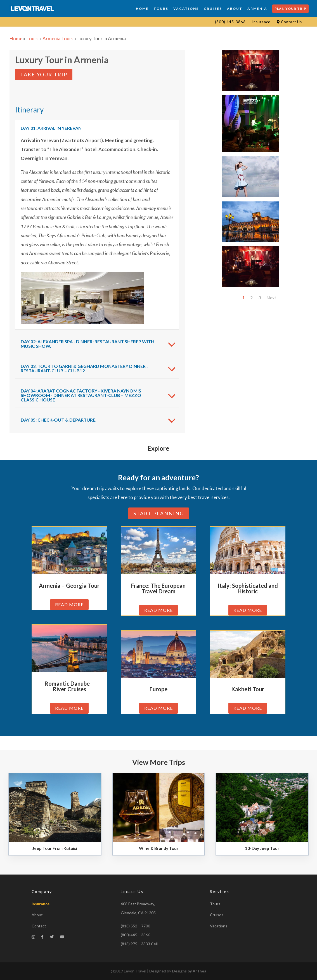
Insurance (261, 22)
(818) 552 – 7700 (135, 926)
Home (16, 38)
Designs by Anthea (189, 971)
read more (69, 604)
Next (271, 298)
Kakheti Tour (248, 689)
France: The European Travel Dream (158, 588)
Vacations (219, 926)
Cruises (217, 915)
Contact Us (289, 22)
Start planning (159, 513)
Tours (32, 38)
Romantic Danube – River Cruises (69, 686)
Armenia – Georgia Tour (69, 586)
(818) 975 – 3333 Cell (139, 944)
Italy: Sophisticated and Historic (248, 588)
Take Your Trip (44, 74)
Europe (158, 689)
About (37, 915)
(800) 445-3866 (230, 22)
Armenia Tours (58, 38)
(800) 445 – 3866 (135, 935)
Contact (39, 926)
